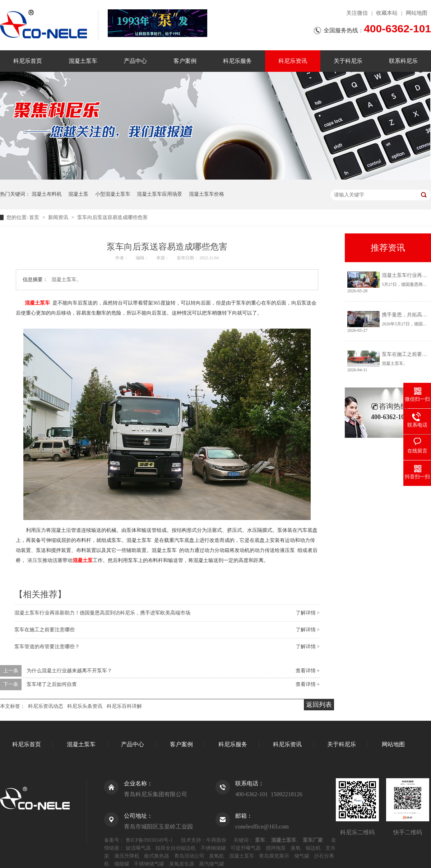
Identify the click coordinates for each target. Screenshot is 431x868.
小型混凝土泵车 (113, 194)
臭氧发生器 (182, 864)
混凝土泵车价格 (207, 194)
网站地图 (417, 13)
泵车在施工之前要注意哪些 (45, 630)
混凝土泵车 (83, 61)
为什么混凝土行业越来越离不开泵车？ (69, 671)
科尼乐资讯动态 (46, 706)
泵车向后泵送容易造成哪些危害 (112, 217)
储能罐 (122, 864)
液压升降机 (127, 856)
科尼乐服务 (237, 61)
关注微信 (357, 13)
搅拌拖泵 (276, 848)
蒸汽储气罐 (212, 864)
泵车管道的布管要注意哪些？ (47, 647)
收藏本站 (387, 13)
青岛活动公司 (189, 856)
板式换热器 (157, 856)
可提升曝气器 (246, 848)
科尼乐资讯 (293, 61)
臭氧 (296, 848)
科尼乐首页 (28, 61)
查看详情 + (308, 671)
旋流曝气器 (138, 848)
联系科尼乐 (403, 61)
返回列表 (319, 705)
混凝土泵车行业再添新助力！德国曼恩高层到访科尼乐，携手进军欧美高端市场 (102, 613)
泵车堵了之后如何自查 (52, 684)
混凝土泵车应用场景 (159, 194)
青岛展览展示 (274, 856)
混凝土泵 (78, 194)
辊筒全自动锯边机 (176, 848)
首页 (35, 217)
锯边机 (313, 848)
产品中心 (135, 61)
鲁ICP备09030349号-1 (149, 840)
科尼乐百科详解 (124, 706)
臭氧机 (217, 856)
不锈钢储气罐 (149, 864)
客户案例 (185, 61)
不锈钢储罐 (213, 848)
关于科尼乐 (348, 61)
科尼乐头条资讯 (85, 706)
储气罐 (302, 856)
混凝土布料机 (47, 194)
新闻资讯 (59, 217)
